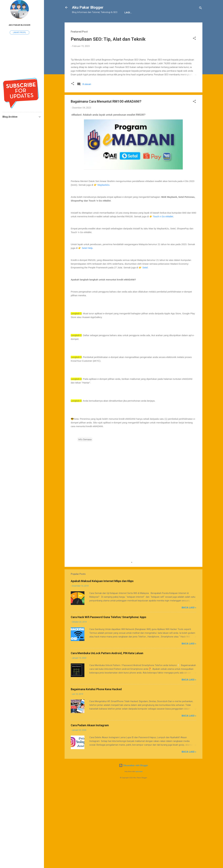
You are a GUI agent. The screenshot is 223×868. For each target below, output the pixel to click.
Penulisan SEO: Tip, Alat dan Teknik (108, 49)
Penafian (103, 22)
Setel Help (87, 330)
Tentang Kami (83, 22)
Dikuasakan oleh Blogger (133, 848)
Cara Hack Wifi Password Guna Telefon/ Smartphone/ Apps (108, 699)
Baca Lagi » (189, 690)
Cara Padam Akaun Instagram (90, 808)
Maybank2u (103, 267)
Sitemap (142, 22)
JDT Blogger (123, 22)
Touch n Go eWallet (163, 299)
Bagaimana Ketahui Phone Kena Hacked (96, 772)
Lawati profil (20, 32)
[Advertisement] (133, 620)
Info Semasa (85, 522)
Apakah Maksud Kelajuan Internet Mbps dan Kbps (102, 663)
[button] (194, 48)
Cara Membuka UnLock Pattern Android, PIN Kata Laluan (107, 735)
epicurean (139, 854)
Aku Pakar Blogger (88, 7)
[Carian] (201, 8)
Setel (145, 350)
